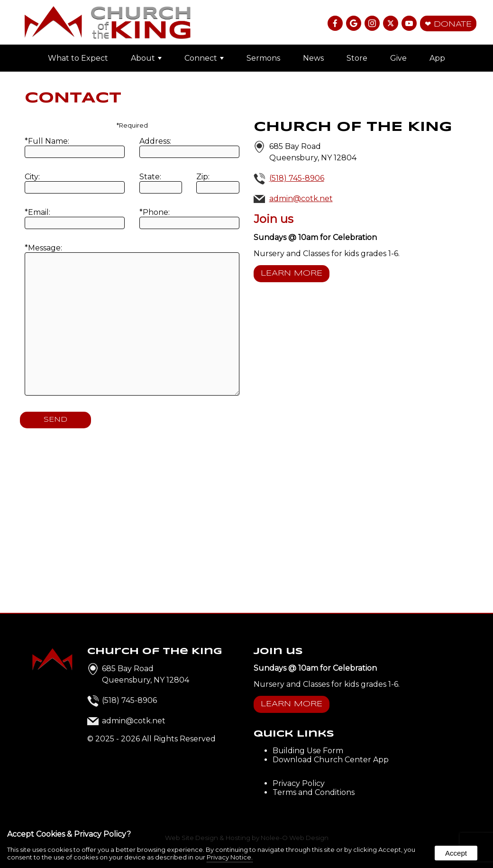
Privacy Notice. (230, 857)
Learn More (292, 273)
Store (357, 58)
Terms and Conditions (314, 792)
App (437, 58)
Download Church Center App (331, 760)
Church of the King (155, 651)
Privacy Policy (299, 783)
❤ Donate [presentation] (448, 24)
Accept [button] (456, 853)
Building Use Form (308, 751)
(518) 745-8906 (297, 178)
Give (398, 58)
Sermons (263, 58)
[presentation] (336, 24)
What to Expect (78, 58)
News (313, 58)
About (146, 58)
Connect (204, 58)
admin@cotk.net (301, 199)
